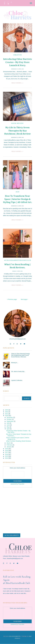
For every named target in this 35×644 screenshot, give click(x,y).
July (8, 423)
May (8, 427)
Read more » (17, 83)
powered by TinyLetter (17, 484)
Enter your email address (17, 468)
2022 (7, 412)
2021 (7, 414)
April (8, 429)
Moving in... (15, 363)
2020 (7, 416)
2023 (7, 410)
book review (17, 123)
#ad (18, 192)
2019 (7, 449)
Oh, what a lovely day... (18, 371)
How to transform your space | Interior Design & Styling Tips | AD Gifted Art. (17, 199)
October (9, 419)
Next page (24, 299)
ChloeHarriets (15, 636)
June (8, 425)
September (10, 421)
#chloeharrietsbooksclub (18, 260)
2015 (7, 456)
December (10, 417)
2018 (7, 451)
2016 (7, 454)
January (9, 447)
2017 (7, 452)
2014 (7, 458)
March (9, 443)
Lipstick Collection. (17, 380)
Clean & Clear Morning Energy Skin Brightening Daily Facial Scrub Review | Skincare (20, 355)
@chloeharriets (12, 535)
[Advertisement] (17, 508)
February (9, 445)
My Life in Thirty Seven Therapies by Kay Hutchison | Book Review (17, 131)
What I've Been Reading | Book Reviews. (19, 441)
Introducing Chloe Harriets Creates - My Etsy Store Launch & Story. (17, 62)
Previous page (12, 299)
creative (17, 55)
